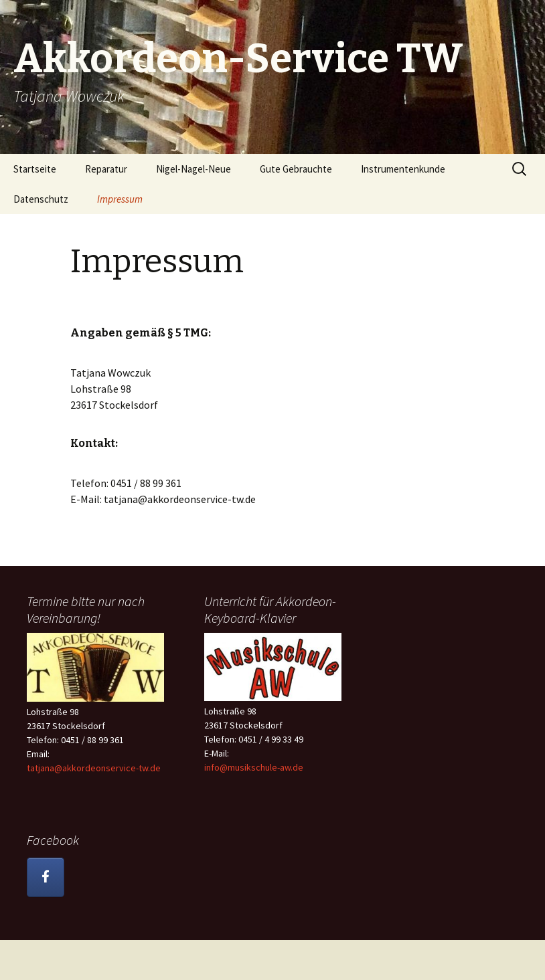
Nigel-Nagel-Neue (193, 169)
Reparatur (106, 169)
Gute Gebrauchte (296, 169)
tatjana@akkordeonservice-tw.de (94, 768)
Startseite (35, 169)
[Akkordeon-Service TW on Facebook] (46, 877)
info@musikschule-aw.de (254, 767)
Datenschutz (41, 199)
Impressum (120, 199)
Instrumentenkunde (403, 169)
